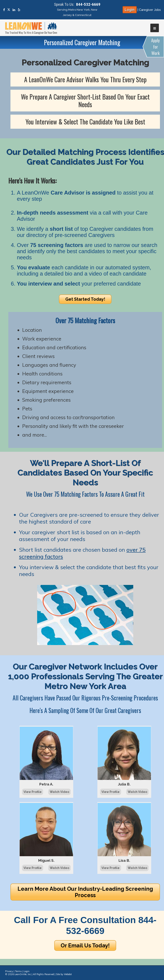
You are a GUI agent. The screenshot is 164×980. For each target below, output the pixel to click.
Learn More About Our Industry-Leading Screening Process (85, 892)
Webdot (68, 974)
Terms (18, 971)
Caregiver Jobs (150, 10)
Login (130, 10)
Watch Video (59, 792)
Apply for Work (155, 47)
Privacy (9, 971)
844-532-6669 (88, 4)
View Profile (33, 792)
